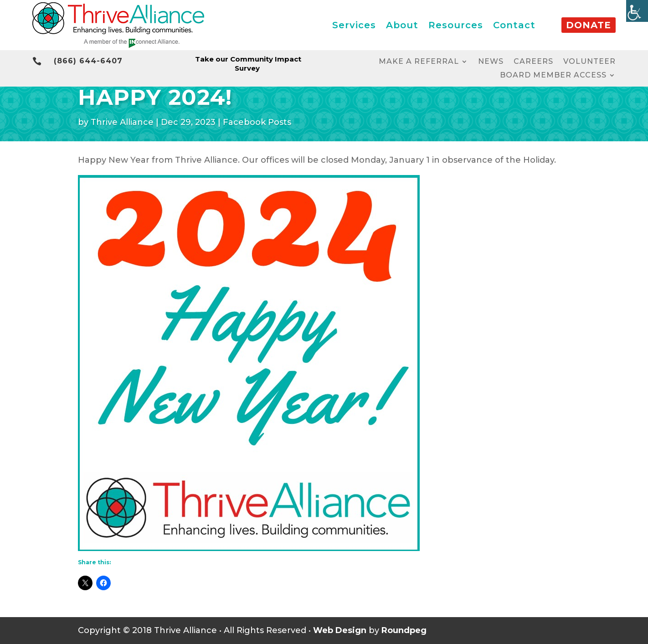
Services (354, 25)
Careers (533, 62)
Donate (589, 25)
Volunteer (589, 62)
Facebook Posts (257, 122)
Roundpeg (404, 630)
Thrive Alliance (122, 122)
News (491, 62)
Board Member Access (553, 76)
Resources (456, 25)
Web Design (340, 630)
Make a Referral (419, 62)
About (402, 25)
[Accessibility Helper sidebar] (637, 11)
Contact (514, 25)
